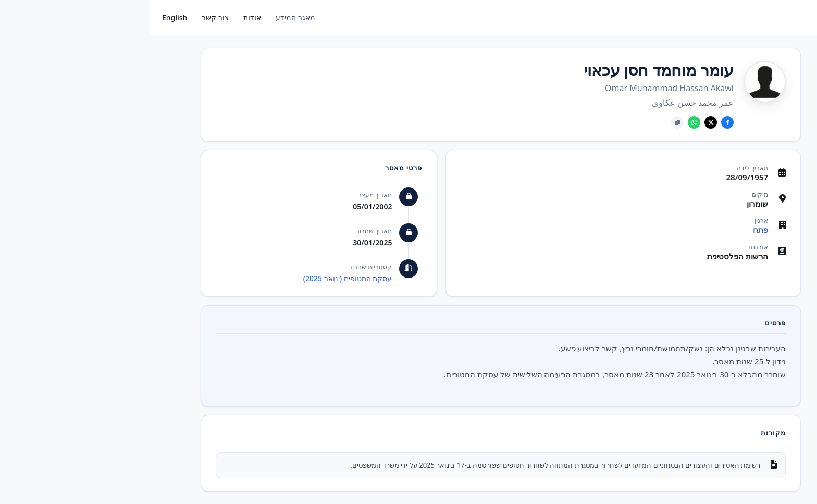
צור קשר (66, 17)
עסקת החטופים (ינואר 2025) (198, 278)
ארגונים (784, 97)
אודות (103, 17)
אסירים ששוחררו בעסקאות (771, 151)
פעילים (785, 72)
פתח (611, 230)
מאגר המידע (146, 17)
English (25, 17)
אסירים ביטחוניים (770, 121)
